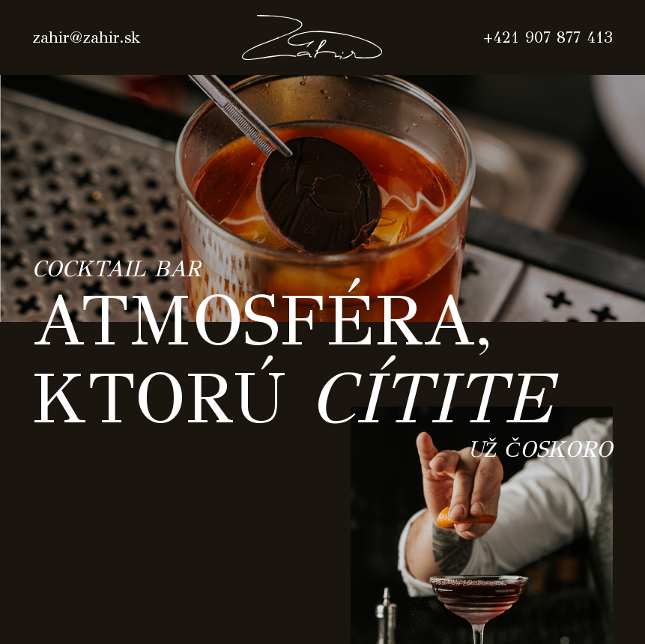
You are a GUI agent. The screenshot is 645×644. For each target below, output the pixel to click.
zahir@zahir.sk (87, 37)
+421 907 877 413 (548, 37)
